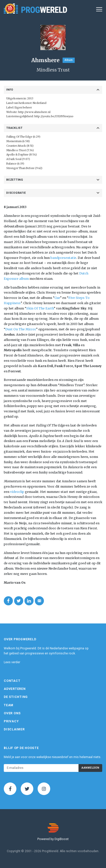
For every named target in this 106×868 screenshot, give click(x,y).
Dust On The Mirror (21, 329)
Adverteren (15, 689)
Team (9, 705)
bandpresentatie (63, 258)
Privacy (11, 721)
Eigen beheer (23, 108)
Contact (12, 681)
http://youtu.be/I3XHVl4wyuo (54, 116)
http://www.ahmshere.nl (34, 112)
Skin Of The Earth (40, 308)
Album (69, 60)
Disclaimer (14, 729)
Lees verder (12, 662)
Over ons (12, 713)
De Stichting (16, 697)
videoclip (17, 492)
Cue (57, 298)
